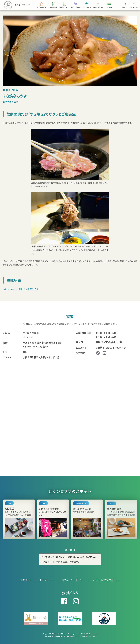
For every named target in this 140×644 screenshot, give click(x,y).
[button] (132, 52)
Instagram (105, 353)
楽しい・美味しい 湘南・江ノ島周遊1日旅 (21, 289)
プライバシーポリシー (73, 580)
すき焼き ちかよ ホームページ (111, 348)
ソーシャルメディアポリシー (106, 580)
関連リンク (26, 580)
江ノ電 (45, 562)
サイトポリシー (46, 580)
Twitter (98, 353)
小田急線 (46, 557)
